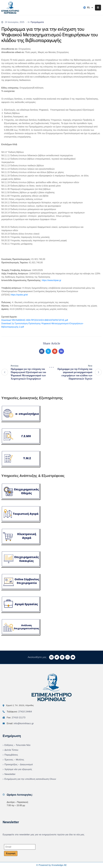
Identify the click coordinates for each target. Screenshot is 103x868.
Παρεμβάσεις (11, 755)
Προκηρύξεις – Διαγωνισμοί (19, 764)
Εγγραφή (11, 853)
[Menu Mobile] (98, 8)
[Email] (20, 847)
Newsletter (10, 774)
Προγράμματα (37, 22)
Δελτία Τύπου (11, 750)
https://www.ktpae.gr (51, 280)
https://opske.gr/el (19, 295)
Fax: (16, 718)
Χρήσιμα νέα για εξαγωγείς (18, 769)
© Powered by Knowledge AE (51, 865)
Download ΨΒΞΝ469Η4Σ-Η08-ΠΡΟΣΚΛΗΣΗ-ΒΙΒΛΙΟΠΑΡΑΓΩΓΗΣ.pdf (35, 320)
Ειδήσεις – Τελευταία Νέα (17, 745)
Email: (20, 723)
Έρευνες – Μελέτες (14, 760)
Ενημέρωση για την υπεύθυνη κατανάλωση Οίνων (30, 779)
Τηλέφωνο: (19, 712)
